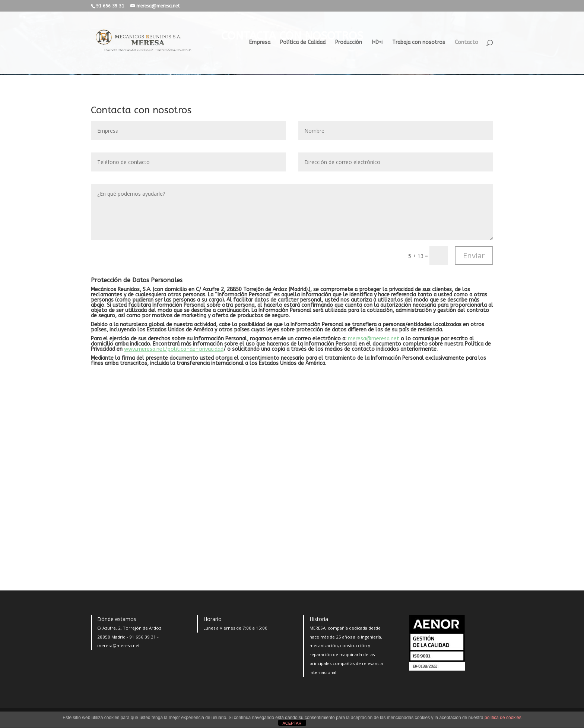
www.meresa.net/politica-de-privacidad (174, 349)
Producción (349, 43)
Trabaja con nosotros (419, 43)
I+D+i (377, 43)
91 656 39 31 (143, 637)
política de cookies (503, 718)
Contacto (466, 43)
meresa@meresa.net (374, 339)
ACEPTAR (292, 723)
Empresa (260, 43)
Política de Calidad (303, 43)
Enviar (474, 256)
